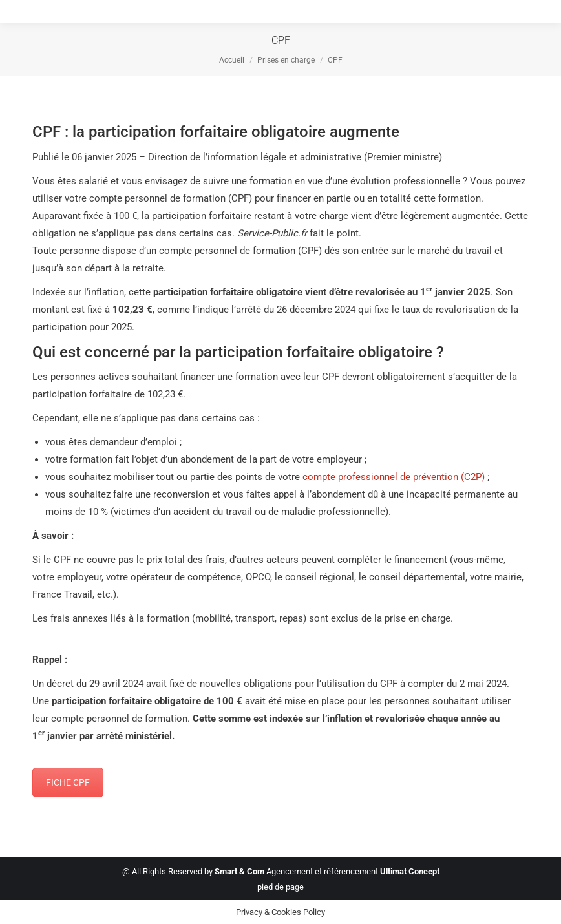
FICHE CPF (68, 782)
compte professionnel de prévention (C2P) (394, 477)
